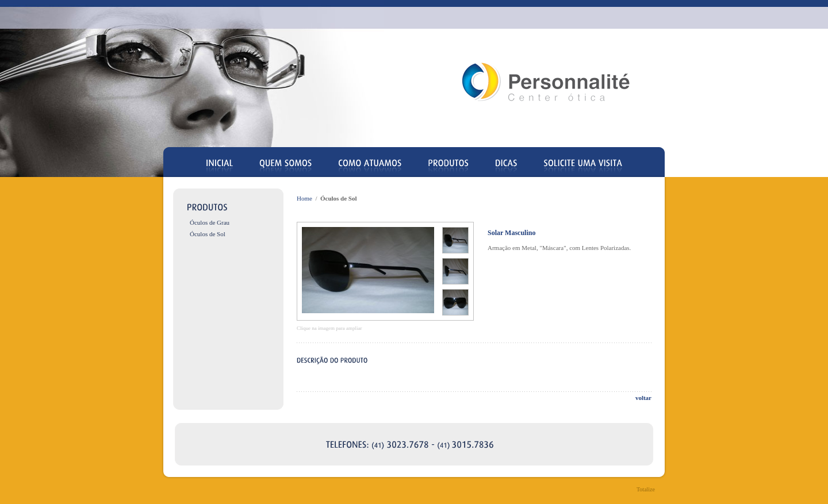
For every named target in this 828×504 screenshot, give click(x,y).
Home (304, 198)
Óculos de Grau (210, 222)
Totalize (646, 489)
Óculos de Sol (208, 234)
